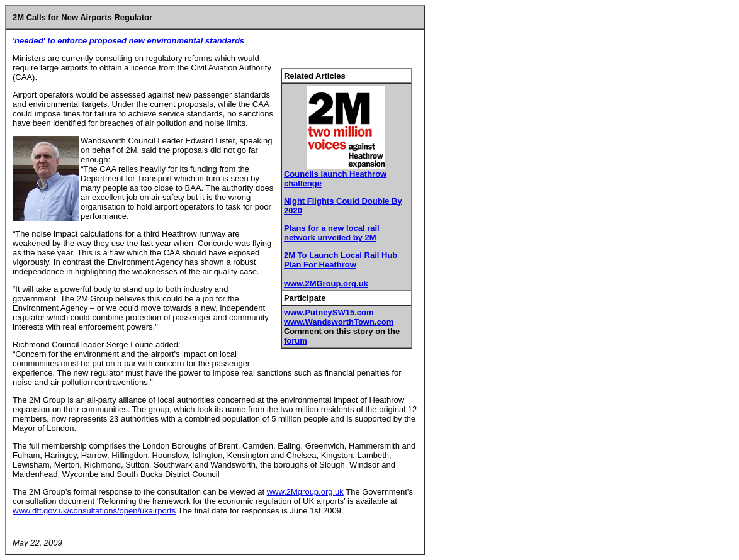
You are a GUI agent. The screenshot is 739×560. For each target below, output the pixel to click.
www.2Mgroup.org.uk (305, 492)
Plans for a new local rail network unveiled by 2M (332, 233)
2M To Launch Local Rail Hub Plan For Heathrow (341, 260)
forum (296, 341)
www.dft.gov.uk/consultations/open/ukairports (94, 511)
